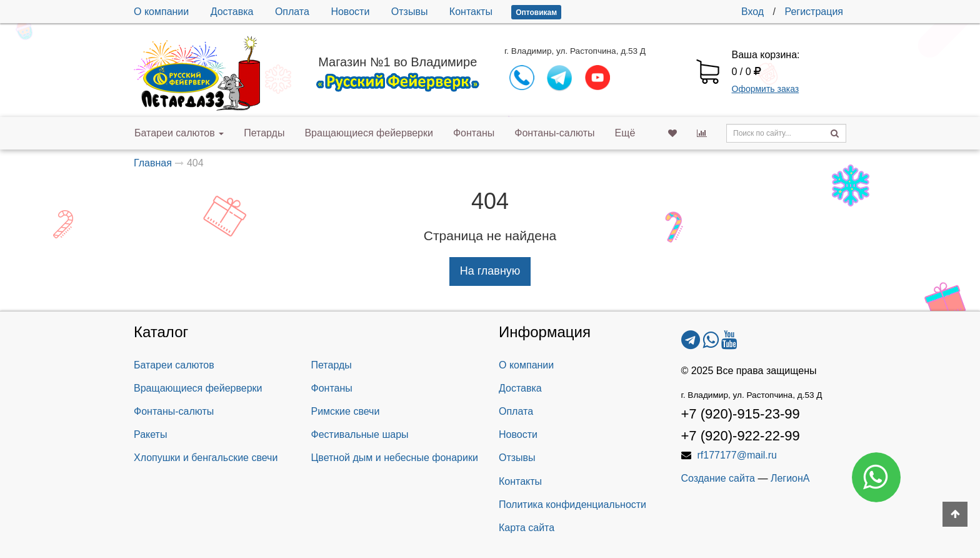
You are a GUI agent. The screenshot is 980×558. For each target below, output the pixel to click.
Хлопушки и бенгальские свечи (206, 458)
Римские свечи (346, 411)
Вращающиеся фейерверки (369, 133)
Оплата (292, 12)
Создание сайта (718, 478)
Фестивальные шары (360, 434)
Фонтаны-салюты (554, 133)
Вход (752, 12)
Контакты (471, 12)
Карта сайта (527, 528)
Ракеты (150, 434)
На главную (490, 271)
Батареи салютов (179, 133)
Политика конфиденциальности (572, 505)
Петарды (264, 133)
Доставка (232, 12)
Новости (350, 12)
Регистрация (814, 12)
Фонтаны (474, 133)
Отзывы (410, 12)
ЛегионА (790, 478)
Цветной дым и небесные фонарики (395, 458)
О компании (161, 12)
